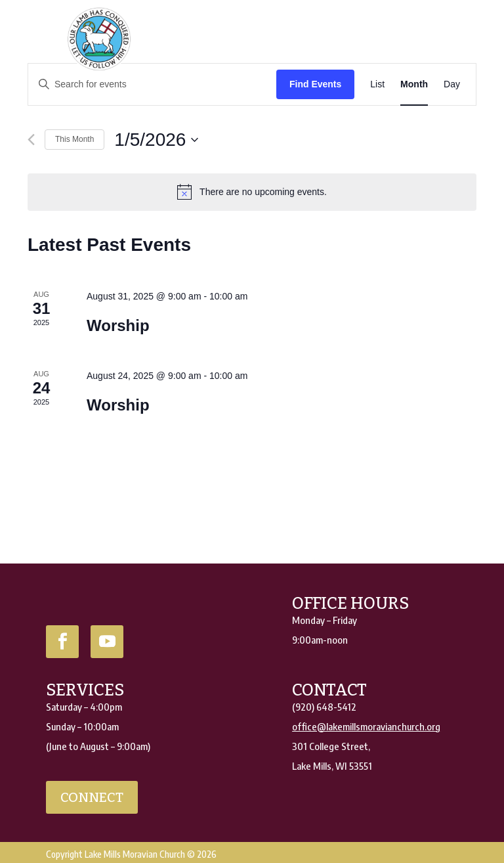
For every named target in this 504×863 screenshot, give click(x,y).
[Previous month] (31, 140)
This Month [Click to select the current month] (74, 139)
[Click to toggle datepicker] (156, 140)
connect (92, 797)
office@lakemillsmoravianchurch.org (366, 726)
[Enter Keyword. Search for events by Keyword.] (152, 84)
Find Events (315, 84)
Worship (118, 325)
